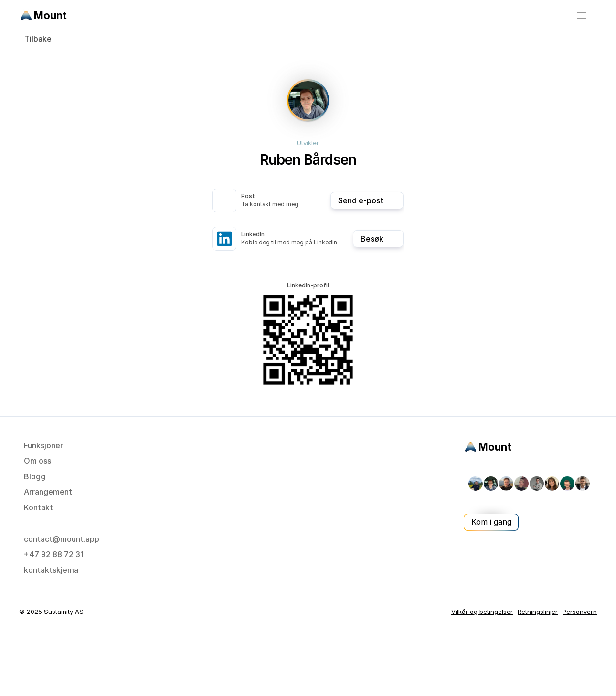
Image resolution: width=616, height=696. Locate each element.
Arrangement (48, 492)
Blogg (35, 476)
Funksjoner (43, 445)
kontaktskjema (51, 570)
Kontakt (38, 507)
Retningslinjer (538, 612)
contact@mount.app (62, 539)
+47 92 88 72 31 (54, 554)
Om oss (37, 461)
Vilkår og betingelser (482, 612)
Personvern (580, 612)
